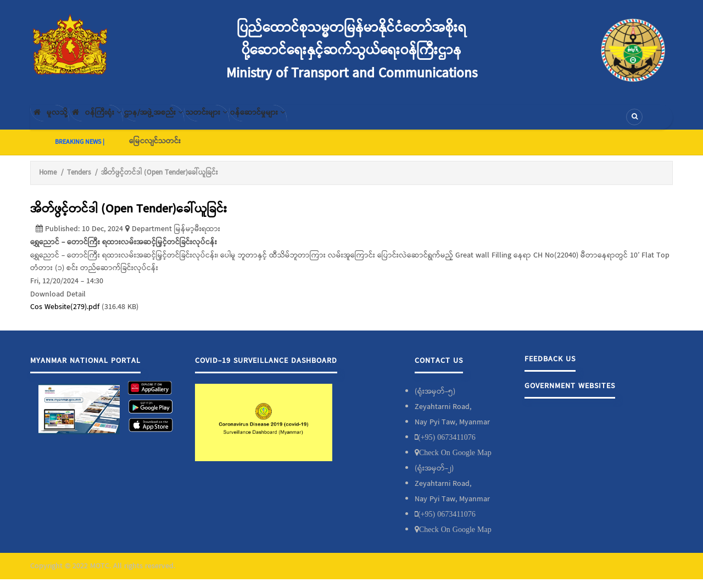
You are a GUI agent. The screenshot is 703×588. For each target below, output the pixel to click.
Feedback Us (550, 368)
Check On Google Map (455, 461)
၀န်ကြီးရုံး (118, 121)
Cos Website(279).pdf (65, 316)
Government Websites (570, 395)
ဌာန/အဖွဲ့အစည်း (193, 121)
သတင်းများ (263, 121)
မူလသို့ (57, 121)
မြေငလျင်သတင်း (155, 150)
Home (48, 181)
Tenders (79, 181)
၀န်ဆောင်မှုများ (330, 121)
